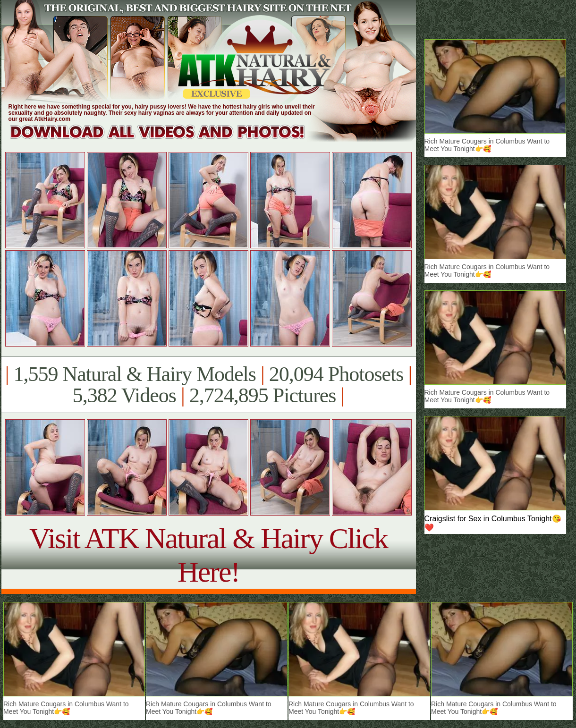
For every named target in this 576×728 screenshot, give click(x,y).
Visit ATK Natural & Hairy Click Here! (208, 555)
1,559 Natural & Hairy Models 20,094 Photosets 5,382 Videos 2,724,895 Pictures (208, 385)
